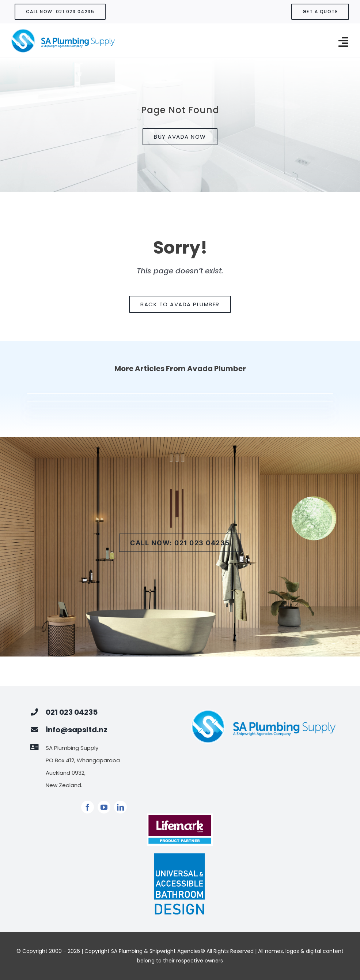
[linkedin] (120, 807)
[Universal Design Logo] (180, 856)
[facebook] (88, 807)
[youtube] (104, 807)
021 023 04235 (72, 712)
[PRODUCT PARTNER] (180, 816)
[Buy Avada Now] (180, 137)
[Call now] (180, 543)
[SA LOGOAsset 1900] (63, 31)
